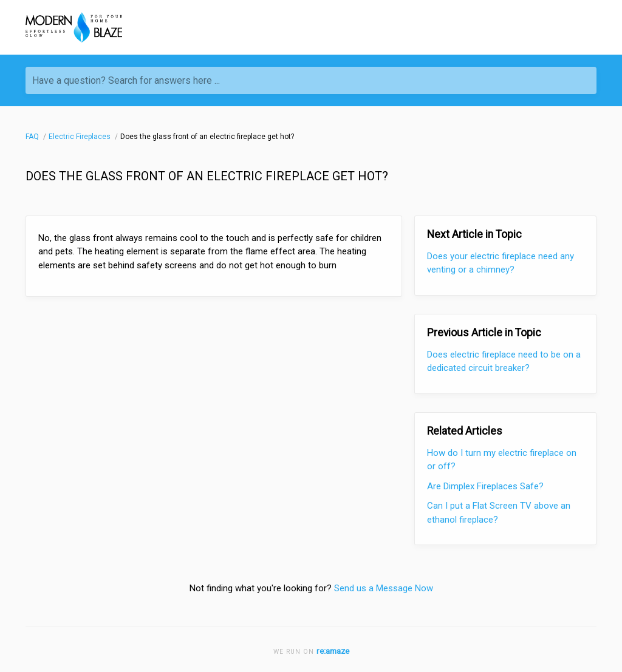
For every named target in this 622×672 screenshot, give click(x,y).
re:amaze (333, 651)
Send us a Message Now (384, 588)
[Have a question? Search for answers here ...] (311, 80)
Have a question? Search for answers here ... (126, 80)
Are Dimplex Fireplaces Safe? (485, 486)
